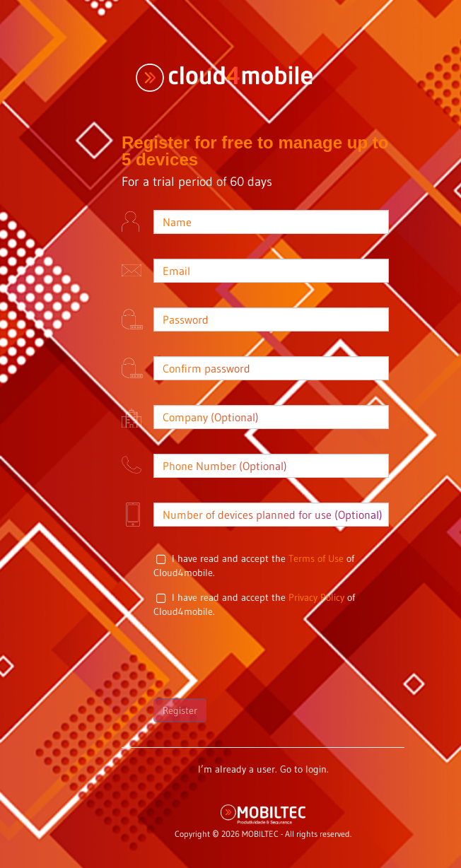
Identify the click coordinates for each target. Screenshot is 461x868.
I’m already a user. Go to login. (263, 769)
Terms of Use (316, 558)
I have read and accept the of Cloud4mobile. (254, 565)
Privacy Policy (316, 597)
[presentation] (261, 657)
